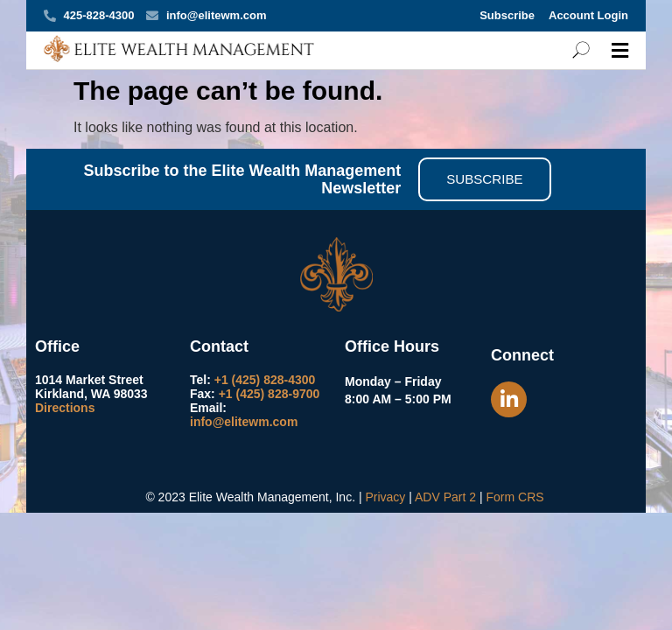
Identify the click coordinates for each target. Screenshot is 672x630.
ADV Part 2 (445, 497)
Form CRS (514, 497)
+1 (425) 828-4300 (265, 380)
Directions (65, 408)
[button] (619, 50)
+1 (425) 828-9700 (269, 394)
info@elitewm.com (244, 422)
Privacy (385, 497)
